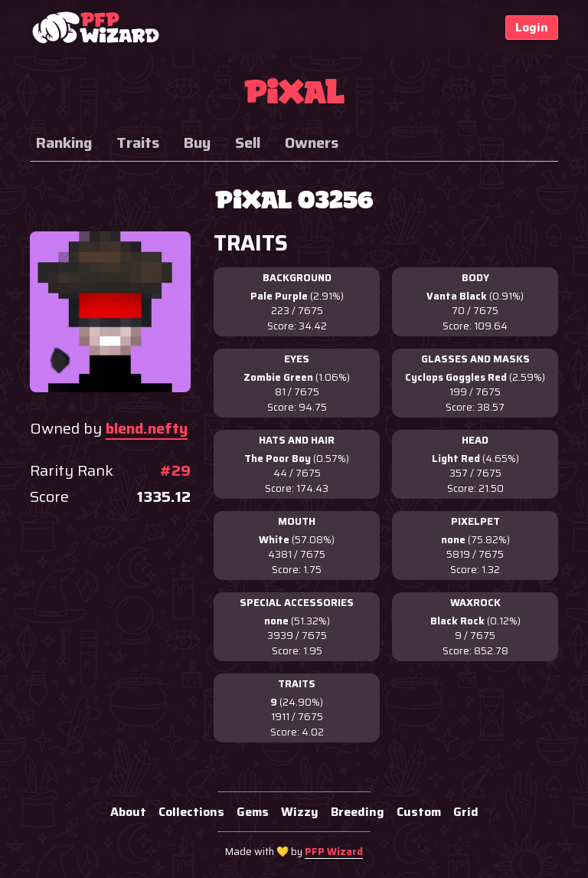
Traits (138, 143)
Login (532, 27)
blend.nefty (147, 428)
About (128, 812)
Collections (191, 812)
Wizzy (300, 812)
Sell (248, 143)
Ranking (64, 143)
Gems (253, 812)
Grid (466, 812)
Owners (312, 143)
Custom (419, 812)
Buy (197, 143)
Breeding (358, 812)
